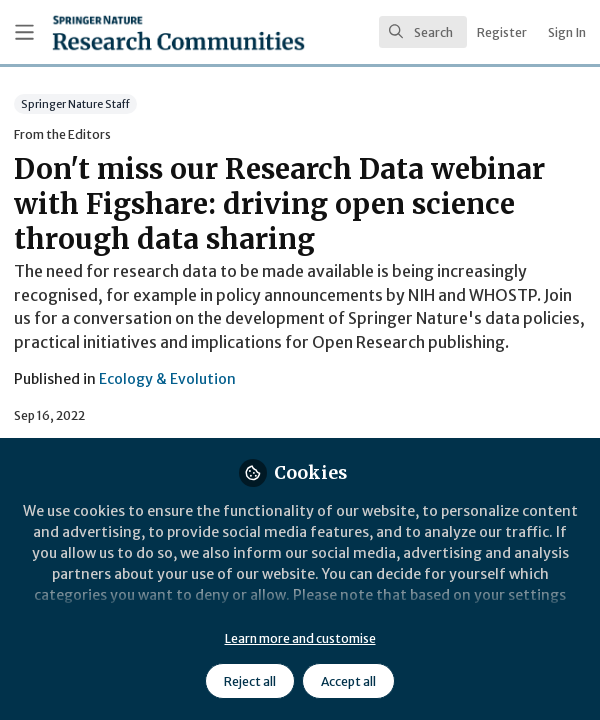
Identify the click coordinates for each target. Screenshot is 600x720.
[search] (423, 32)
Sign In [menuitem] (567, 32)
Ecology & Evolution (167, 379)
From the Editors (62, 134)
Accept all (348, 681)
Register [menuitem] (502, 32)
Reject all (250, 681)
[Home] (128, 32)
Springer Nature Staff (75, 103)
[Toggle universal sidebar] (24, 32)
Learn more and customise (300, 638)
